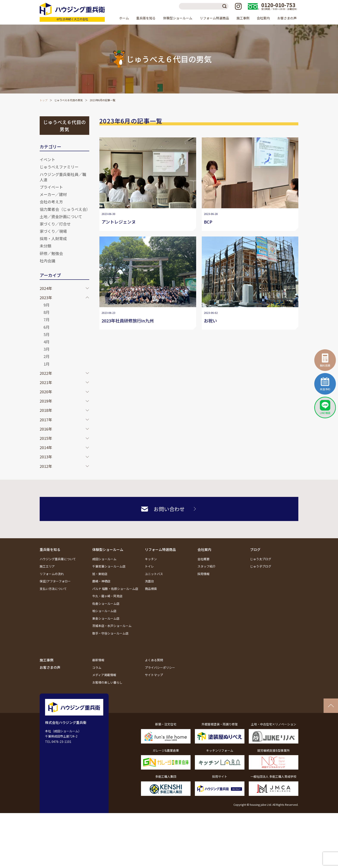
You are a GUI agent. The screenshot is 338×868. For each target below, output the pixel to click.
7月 (47, 319)
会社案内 (204, 549)
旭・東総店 (100, 574)
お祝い (210, 321)
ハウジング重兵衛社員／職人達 (63, 177)
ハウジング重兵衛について (58, 559)
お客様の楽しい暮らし (107, 682)
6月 (47, 327)
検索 (225, 6)
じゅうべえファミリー (59, 167)
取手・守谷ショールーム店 (110, 633)
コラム (97, 667)
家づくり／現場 (53, 231)
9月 (47, 305)
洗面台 (149, 581)
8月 (47, 312)
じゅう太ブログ (261, 559)
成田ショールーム (104, 559)
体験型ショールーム (108, 549)
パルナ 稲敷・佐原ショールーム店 (115, 589)
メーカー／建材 (53, 194)
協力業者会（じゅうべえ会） (65, 209)
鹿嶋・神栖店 (101, 581)
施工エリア (47, 566)
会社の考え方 (51, 202)
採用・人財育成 (53, 238)
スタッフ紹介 (207, 566)
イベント (47, 159)
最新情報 (98, 660)
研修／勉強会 (51, 253)
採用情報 (203, 574)
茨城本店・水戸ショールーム (112, 626)
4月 (47, 342)
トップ (44, 100)
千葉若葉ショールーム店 (109, 566)
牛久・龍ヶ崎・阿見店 (107, 596)
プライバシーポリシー (160, 667)
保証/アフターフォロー (55, 581)
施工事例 (243, 18)
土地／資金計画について (61, 216)
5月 (47, 334)
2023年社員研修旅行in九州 (128, 321)
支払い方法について (53, 589)
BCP (208, 222)
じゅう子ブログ (261, 566)
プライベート (51, 187)
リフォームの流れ (52, 574)
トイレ (149, 566)
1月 (47, 364)
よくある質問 (154, 660)
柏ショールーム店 (104, 611)
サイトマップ (154, 675)
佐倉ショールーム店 (106, 604)
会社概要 (203, 559)
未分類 (45, 246)
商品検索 (151, 589)
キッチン (151, 559)
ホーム (124, 18)
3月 (47, 349)
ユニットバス (154, 574)
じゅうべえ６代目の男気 (69, 100)
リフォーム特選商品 (160, 549)
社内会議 (47, 261)
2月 (47, 356)
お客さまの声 (287, 18)
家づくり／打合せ (55, 224)
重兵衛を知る (50, 549)
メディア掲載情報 (104, 675)
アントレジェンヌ (119, 222)
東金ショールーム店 (106, 618)
